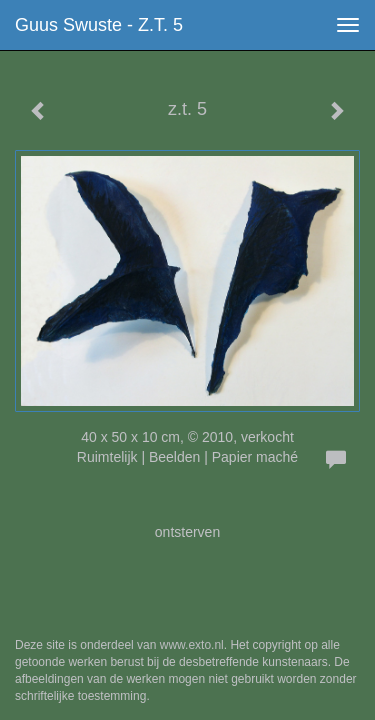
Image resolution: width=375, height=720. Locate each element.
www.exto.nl (192, 645)
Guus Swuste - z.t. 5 (99, 25)
